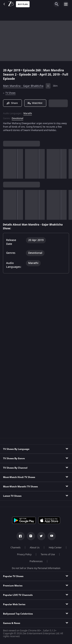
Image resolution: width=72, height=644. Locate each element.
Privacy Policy (24, 554)
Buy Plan (23, 4)
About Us (35, 548)
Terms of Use (48, 554)
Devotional (17, 118)
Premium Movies (13, 586)
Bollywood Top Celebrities (18, 614)
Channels (16, 548)
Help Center (55, 548)
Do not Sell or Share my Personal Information (36, 568)
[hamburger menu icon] (66, 4)
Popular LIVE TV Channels (18, 595)
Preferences (36, 561)
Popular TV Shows (13, 576)
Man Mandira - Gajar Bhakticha (23, 86)
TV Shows (10, 93)
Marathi (28, 113)
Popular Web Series (14, 604)
